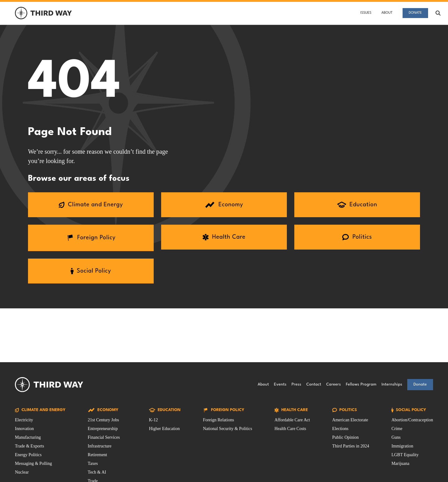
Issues (366, 13)
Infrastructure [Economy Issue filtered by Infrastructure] (100, 446)
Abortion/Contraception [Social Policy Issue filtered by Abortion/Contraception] (412, 420)
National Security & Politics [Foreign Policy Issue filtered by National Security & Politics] (227, 429)
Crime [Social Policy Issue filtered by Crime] (397, 429)
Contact (314, 384)
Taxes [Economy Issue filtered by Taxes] (93, 463)
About (387, 13)
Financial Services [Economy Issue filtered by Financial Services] (104, 437)
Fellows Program (361, 384)
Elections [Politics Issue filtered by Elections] (340, 429)
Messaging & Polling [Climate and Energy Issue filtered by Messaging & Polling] (33, 463)
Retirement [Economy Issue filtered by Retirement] (97, 455)
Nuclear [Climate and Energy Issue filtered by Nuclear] (22, 472)
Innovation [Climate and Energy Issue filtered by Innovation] (24, 429)
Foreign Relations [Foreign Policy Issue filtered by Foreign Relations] (218, 420)
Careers (333, 384)
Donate (415, 13)
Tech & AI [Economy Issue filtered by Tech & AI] (97, 472)
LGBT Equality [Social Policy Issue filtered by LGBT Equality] (405, 455)
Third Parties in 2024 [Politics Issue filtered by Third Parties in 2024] (351, 446)
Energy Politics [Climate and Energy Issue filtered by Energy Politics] (28, 455)
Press (296, 384)
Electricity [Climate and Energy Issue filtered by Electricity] (24, 420)
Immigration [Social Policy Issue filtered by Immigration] (402, 446)
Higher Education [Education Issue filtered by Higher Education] (164, 429)
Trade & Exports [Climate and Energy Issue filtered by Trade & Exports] (30, 446)
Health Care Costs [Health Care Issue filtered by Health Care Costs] (290, 429)
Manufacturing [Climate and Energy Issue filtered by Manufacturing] (28, 437)
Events (280, 384)
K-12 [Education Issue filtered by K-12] (154, 420)
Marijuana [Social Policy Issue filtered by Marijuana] (400, 463)
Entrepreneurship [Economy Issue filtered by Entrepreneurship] (103, 429)
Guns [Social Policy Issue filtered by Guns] (396, 437)
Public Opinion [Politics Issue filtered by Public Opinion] (345, 437)
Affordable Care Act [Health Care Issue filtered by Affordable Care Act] (292, 420)
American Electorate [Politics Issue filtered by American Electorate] (350, 420)
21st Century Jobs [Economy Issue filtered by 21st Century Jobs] (103, 420)
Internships (392, 384)
